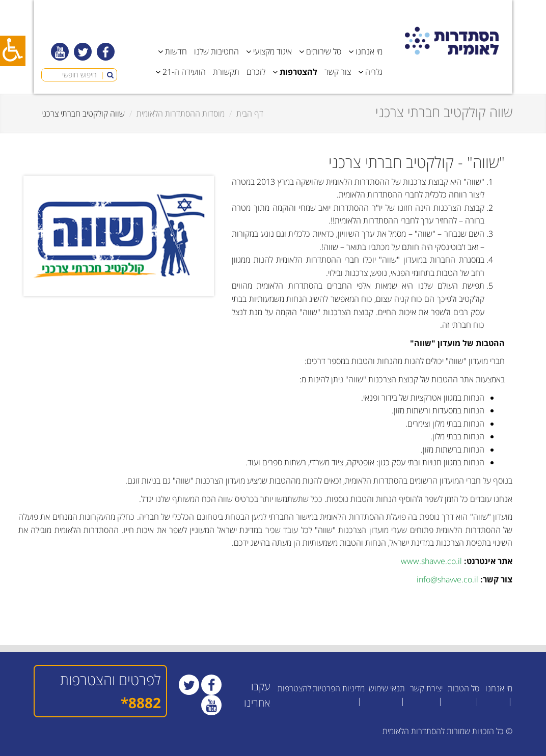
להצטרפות (294, 688)
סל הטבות (463, 688)
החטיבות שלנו (216, 51)
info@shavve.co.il (447, 579)
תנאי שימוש (387, 688)
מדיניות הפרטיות (339, 688)
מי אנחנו (499, 688)
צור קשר (338, 72)
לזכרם (256, 72)
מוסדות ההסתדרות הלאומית (181, 114)
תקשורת (226, 72)
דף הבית (250, 114)
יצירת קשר (426, 688)
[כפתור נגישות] (13, 51)
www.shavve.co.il (431, 561)
